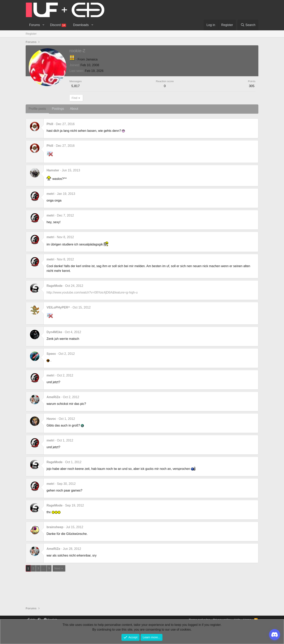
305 (252, 86)
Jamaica (92, 59)
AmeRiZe (53, 397)
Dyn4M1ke (54, 332)
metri (50, 194)
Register (31, 34)
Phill (50, 124)
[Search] (248, 25)
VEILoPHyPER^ (58, 307)
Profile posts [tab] (37, 109)
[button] (43, 25)
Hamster (53, 170)
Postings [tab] (58, 109)
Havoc (51, 419)
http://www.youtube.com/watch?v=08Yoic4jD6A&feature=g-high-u (92, 292)
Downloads (81, 25)
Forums (35, 25)
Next (57, 568)
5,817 (76, 86)
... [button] (44, 568)
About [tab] (74, 109)
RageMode (55, 286)
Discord (58, 25)
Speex (51, 354)
